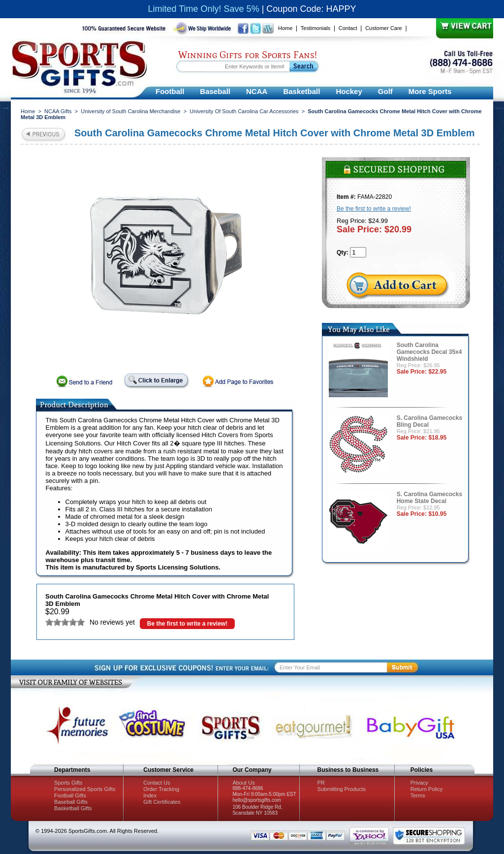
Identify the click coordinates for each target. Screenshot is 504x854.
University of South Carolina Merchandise (130, 111)
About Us (243, 783)
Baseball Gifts (71, 802)
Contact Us (157, 783)
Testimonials (316, 28)
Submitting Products (342, 789)
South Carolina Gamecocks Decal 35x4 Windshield (429, 352)
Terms (418, 795)
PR (321, 783)
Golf (385, 91)
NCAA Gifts (58, 111)
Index (150, 795)
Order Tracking (161, 789)
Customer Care (384, 28)
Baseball (215, 91)
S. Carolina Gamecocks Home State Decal (429, 498)
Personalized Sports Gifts (85, 789)
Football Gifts (70, 795)
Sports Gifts (68, 783)
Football (170, 91)
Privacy (419, 783)
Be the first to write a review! (187, 624)
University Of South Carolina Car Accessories (244, 111)
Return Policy (426, 789)
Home (285, 28)
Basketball (301, 91)
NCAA (257, 91)
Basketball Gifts (73, 808)
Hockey (349, 91)
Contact (348, 28)
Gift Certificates (162, 802)
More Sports (430, 91)
